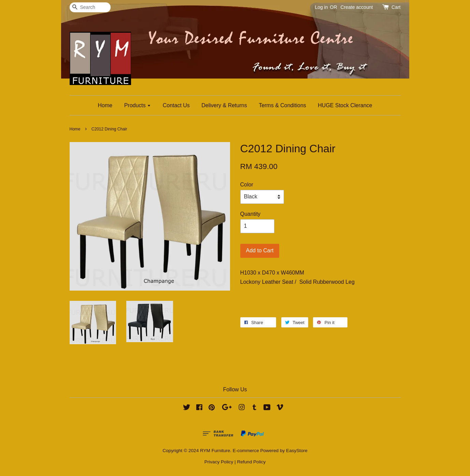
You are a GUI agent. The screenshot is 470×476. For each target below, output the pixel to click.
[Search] (90, 7)
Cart (396, 7)
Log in (321, 7)
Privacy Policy (219, 462)
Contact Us (176, 105)
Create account (357, 7)
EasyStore (297, 451)
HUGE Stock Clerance (345, 105)
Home (105, 105)
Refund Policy (251, 462)
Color (247, 185)
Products (138, 105)
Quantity (251, 214)
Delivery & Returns (224, 105)
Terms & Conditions (282, 105)
